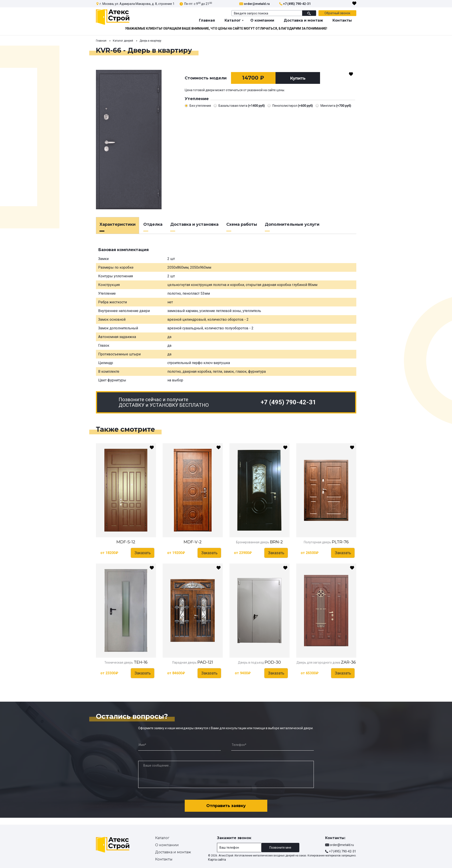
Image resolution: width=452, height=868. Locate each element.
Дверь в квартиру (150, 41)
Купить (298, 78)
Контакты (342, 20)
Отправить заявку (226, 806)
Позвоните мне (280, 848)
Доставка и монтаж (303, 20)
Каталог (233, 20)
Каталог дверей (123, 41)
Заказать (143, 553)
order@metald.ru (257, 4)
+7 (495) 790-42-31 (297, 4)
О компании (262, 20)
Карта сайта (217, 860)
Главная (207, 20)
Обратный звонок (337, 13)
